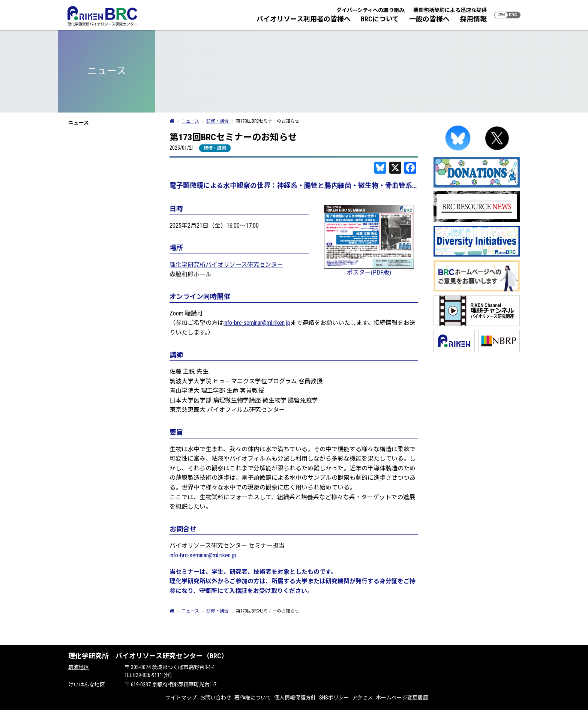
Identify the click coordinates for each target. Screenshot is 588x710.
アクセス (362, 698)
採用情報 (473, 19)
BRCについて (380, 19)
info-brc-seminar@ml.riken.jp (257, 323)
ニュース (79, 123)
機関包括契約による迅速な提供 (450, 10)
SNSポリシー (334, 698)
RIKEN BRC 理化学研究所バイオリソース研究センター (102, 16)
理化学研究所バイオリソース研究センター (226, 265)
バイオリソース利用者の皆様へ (304, 19)
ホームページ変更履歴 (402, 698)
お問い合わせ (216, 698)
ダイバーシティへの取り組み (370, 10)
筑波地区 (79, 667)
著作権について (253, 698)
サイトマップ (181, 698)
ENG (513, 15)
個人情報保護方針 (295, 698)
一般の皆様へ (429, 19)
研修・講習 (215, 148)
